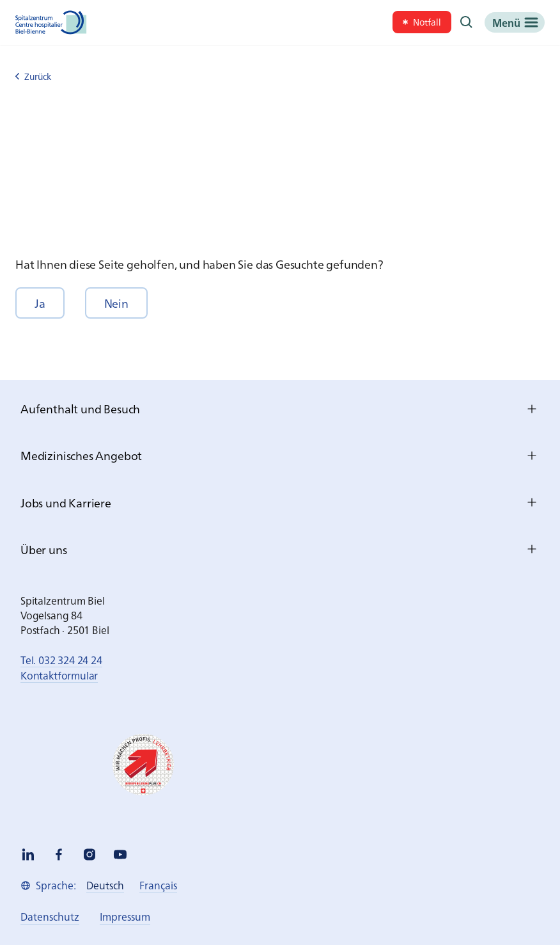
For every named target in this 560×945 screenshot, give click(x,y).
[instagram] (89, 854)
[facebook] (59, 854)
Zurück (33, 76)
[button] (40, 303)
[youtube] (120, 854)
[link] (422, 22)
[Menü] (515, 22)
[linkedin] (28, 854)
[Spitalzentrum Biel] (51, 22)
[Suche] (467, 22)
